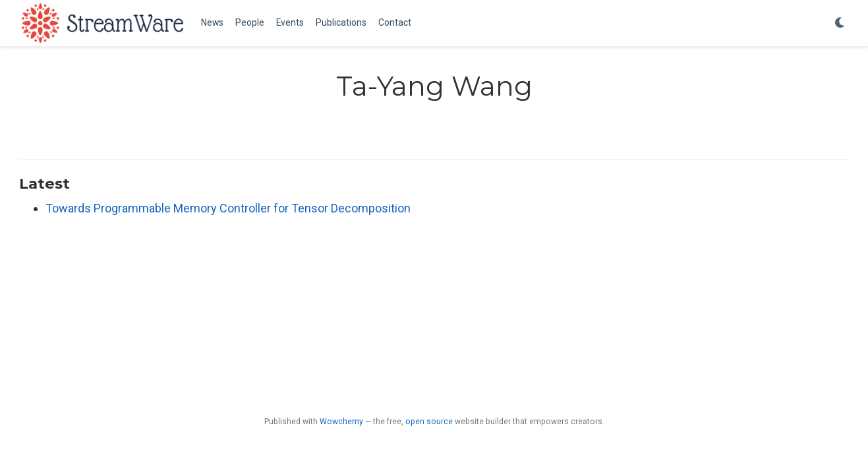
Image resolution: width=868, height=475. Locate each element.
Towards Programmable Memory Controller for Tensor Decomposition (228, 208)
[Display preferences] (840, 23)
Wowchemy (341, 422)
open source (429, 422)
